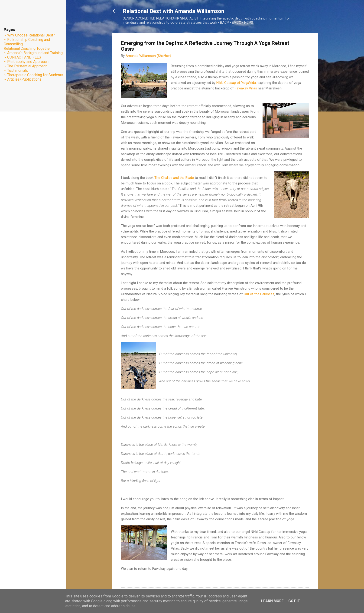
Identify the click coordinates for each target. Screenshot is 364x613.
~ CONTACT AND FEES (22, 57)
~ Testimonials (16, 70)
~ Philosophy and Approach (26, 62)
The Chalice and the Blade (174, 178)
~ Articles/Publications (23, 79)
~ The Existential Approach (26, 66)
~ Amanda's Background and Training (33, 53)
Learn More (272, 601)
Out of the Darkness (259, 294)
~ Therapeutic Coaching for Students (33, 75)
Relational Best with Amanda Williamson (174, 11)
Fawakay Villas (246, 88)
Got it (294, 601)
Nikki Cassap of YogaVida (236, 83)
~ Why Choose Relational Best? (29, 35)
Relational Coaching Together (27, 48)
